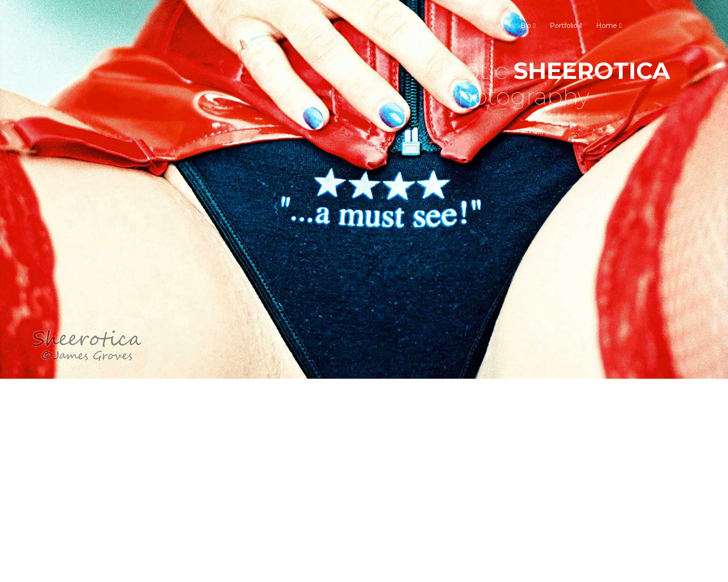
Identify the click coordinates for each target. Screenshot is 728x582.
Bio (526, 26)
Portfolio (564, 26)
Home (607, 26)
